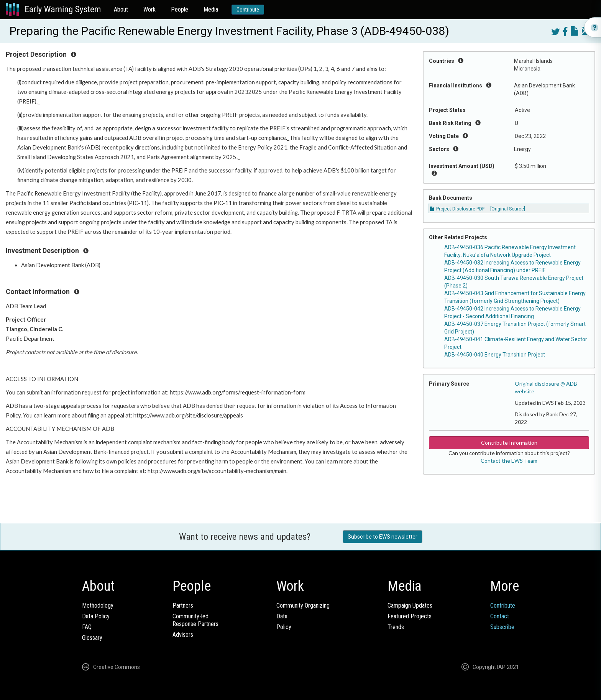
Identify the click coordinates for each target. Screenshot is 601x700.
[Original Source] (508, 209)
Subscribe (502, 627)
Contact (500, 616)
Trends (396, 627)
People (180, 9)
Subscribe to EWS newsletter (383, 537)
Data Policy (96, 616)
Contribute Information (509, 443)
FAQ (87, 627)
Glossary (92, 638)
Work (149, 9)
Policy (284, 627)
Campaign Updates (410, 606)
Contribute (248, 10)
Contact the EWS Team (509, 461)
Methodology (98, 606)
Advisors (183, 635)
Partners (183, 606)
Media (211, 9)
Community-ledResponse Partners (195, 620)
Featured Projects (410, 616)
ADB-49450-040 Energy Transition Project (495, 355)
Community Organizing (303, 606)
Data (282, 616)
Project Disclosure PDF (457, 209)
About (121, 9)
